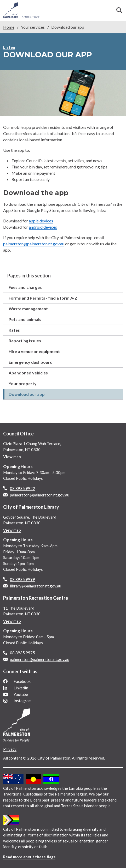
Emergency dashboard (31, 362)
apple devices (41, 221)
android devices (43, 227)
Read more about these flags (29, 857)
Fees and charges (25, 287)
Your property (23, 383)
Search (119, 10)
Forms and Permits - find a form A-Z (43, 298)
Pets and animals (25, 319)
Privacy (10, 749)
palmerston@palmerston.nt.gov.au (34, 244)
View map (12, 457)
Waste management (28, 309)
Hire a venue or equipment (34, 351)
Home (9, 27)
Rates (14, 330)
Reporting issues (25, 341)
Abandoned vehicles (28, 373)
